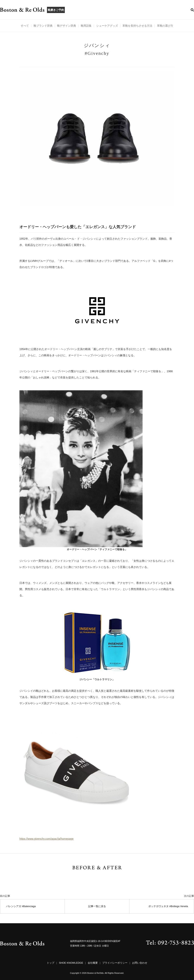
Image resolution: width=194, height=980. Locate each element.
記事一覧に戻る (97, 906)
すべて (25, 26)
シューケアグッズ (107, 26)
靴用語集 (86, 26)
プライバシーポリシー (115, 963)
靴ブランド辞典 (43, 26)
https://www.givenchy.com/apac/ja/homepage (46, 839)
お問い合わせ (140, 963)
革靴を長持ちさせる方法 (137, 26)
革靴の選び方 (165, 26)
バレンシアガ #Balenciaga (21, 906)
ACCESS (133, 10)
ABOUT (74, 10)
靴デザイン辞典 (67, 26)
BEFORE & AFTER (110, 10)
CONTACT (151, 10)
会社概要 (93, 963)
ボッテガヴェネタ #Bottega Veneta (168, 906)
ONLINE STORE (174, 10)
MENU (88, 10)
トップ (51, 963)
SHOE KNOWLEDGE (71, 963)
